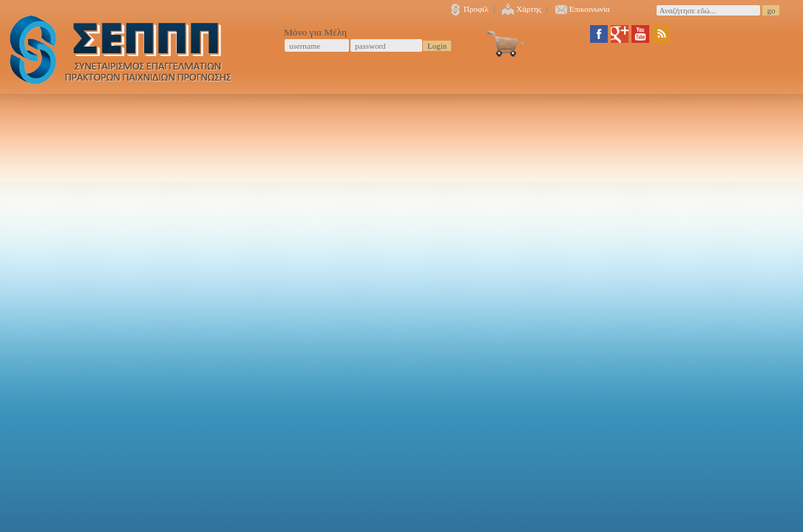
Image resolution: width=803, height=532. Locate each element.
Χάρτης (522, 9)
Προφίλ (469, 9)
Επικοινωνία (583, 9)
